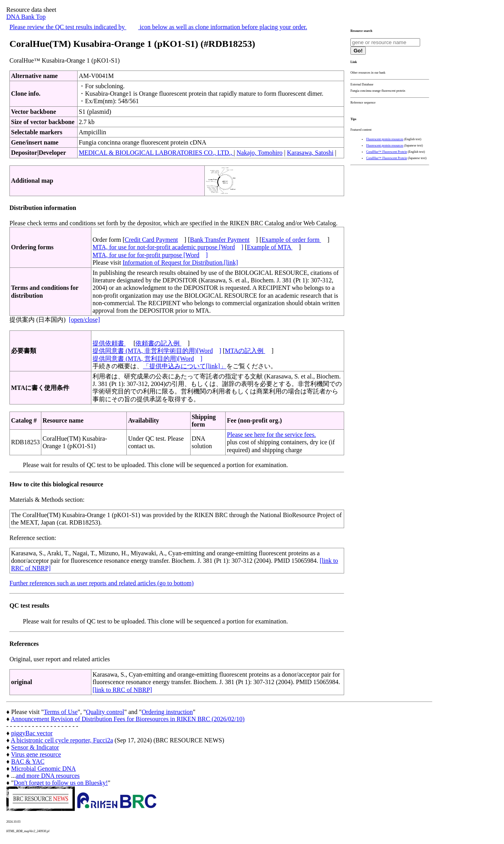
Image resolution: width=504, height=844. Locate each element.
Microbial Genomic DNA (43, 769)
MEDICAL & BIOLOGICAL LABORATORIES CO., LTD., (156, 153)
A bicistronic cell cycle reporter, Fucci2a (62, 740)
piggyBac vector (32, 733)
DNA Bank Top (26, 17)
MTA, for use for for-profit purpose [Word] (150, 255)
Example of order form (291, 240)
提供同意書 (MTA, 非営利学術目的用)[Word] (157, 351)
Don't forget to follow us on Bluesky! (61, 783)
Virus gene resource (36, 754)
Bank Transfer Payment (220, 240)
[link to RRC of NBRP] (122, 690)
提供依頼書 (109, 343)
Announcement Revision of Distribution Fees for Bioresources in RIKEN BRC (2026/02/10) (128, 719)
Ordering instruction (167, 712)
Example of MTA (270, 247)
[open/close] (84, 320)
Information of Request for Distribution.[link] (180, 262)
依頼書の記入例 (158, 343)
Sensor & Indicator (35, 747)
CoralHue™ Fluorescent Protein (386, 152)
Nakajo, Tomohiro (260, 153)
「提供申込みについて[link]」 (185, 366)
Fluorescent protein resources (385, 139)
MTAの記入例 (245, 351)
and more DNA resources (48, 776)
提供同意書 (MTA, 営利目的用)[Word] (147, 359)
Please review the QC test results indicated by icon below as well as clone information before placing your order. (158, 27)
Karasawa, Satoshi (310, 153)
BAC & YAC (28, 761)
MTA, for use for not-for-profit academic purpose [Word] (168, 247)
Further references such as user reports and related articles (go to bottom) (102, 583)
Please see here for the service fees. (271, 435)
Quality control (105, 712)
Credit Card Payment (151, 240)
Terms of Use (61, 712)
